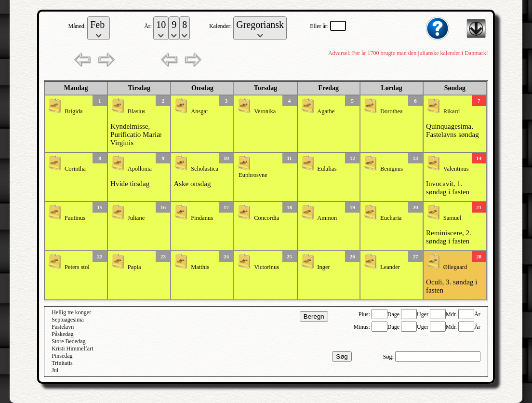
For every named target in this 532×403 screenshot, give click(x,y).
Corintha (75, 169)
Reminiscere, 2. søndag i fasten (449, 237)
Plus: (365, 314)
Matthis (200, 267)
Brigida (74, 111)
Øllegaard (455, 267)
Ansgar (199, 111)
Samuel (452, 218)
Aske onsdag (192, 184)
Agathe (326, 111)
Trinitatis (62, 363)
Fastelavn (63, 327)
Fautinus (75, 218)
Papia (134, 267)
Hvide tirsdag (130, 184)
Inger (323, 267)
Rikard (452, 111)
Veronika (265, 111)
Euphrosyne (253, 175)
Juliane (136, 218)
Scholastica (205, 169)
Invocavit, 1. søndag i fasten (448, 188)
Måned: (78, 26)
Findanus (202, 218)
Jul (55, 370)
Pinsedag (62, 356)
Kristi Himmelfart (72, 349)
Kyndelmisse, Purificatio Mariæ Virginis (136, 134)
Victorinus (266, 267)
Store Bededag (68, 341)
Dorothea (392, 111)
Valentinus (456, 169)
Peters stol (77, 267)
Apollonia (140, 169)
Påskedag (62, 334)
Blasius (137, 111)
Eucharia (391, 218)
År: (149, 26)
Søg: (389, 357)
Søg (342, 356)
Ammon (327, 218)
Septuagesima (68, 320)
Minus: (363, 327)
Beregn (314, 316)
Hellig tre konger (71, 312)
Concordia (266, 218)
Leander (390, 267)
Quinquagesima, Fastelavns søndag (452, 130)
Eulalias (327, 169)
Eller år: (320, 26)
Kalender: (221, 26)
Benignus (392, 169)
